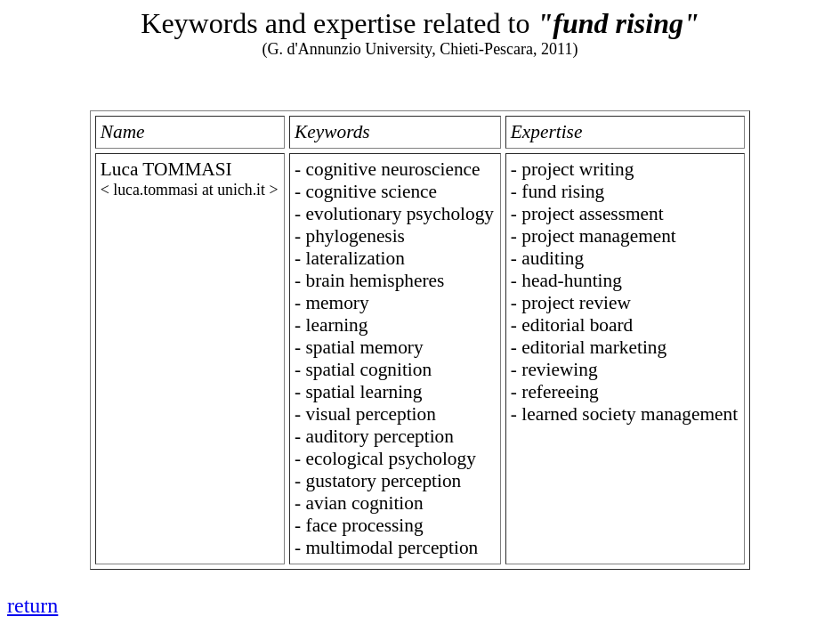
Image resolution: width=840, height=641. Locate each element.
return (32, 605)
